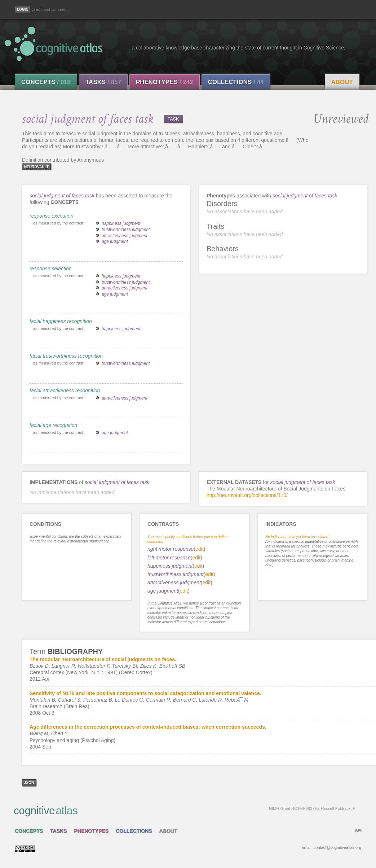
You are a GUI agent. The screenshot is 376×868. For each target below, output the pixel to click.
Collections (236, 82)
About (342, 82)
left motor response (169, 558)
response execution (51, 216)
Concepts (46, 82)
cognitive (186, 810)
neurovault (36, 167)
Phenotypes (165, 82)
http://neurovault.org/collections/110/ (247, 495)
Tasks (103, 82)
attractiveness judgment (125, 236)
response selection (51, 269)
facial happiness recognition (61, 321)
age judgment (115, 241)
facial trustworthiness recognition (66, 356)
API (358, 830)
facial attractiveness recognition (65, 391)
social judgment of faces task (62, 196)
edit (200, 549)
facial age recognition (53, 425)
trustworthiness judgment (126, 230)
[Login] (23, 10)
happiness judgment (121, 223)
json (29, 783)
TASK (173, 119)
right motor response (171, 549)
